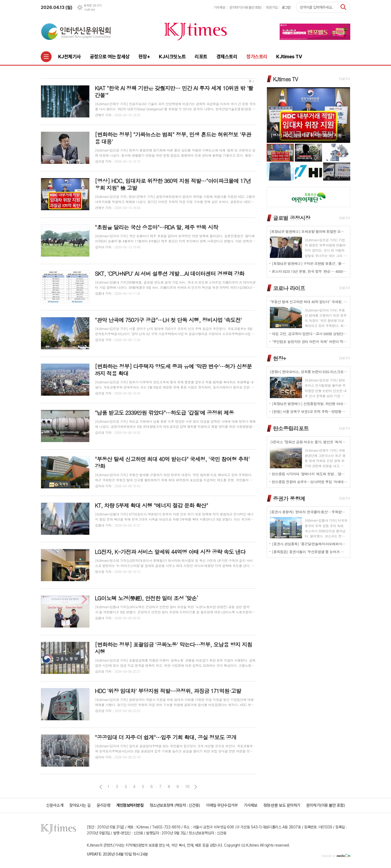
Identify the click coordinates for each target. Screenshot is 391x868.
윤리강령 (103, 805)
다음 (196, 787)
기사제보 (219, 7)
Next (343, 115)
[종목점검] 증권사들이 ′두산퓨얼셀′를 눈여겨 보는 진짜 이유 (310, 552)
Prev (274, 115)
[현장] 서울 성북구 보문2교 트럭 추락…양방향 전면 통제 (310, 411)
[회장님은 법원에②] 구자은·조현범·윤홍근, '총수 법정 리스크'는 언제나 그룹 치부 (310, 263)
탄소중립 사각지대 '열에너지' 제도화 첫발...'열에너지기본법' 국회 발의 (310, 474)
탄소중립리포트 (291, 428)
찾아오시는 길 (80, 805)
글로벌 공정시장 (291, 218)
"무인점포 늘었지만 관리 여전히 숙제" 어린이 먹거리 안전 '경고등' (310, 342)
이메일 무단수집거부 (222, 805)
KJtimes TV (285, 79)
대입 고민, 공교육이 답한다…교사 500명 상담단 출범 (310, 334)
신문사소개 (55, 805)
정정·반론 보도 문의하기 (282, 805)
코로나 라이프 (289, 288)
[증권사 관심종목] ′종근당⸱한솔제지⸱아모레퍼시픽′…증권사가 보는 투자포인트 (310, 544)
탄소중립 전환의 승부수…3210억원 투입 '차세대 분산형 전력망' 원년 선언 (310, 482)
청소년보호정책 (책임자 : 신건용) (175, 805)
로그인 (286, 7)
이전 (101, 787)
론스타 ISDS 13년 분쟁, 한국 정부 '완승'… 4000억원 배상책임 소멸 (310, 271)
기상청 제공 (89, 10)
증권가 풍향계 (289, 498)
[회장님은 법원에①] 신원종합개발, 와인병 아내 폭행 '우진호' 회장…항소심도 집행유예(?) (310, 404)
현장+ (279, 358)
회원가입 (272, 7)
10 (187, 786)
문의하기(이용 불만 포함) (246, 7)
